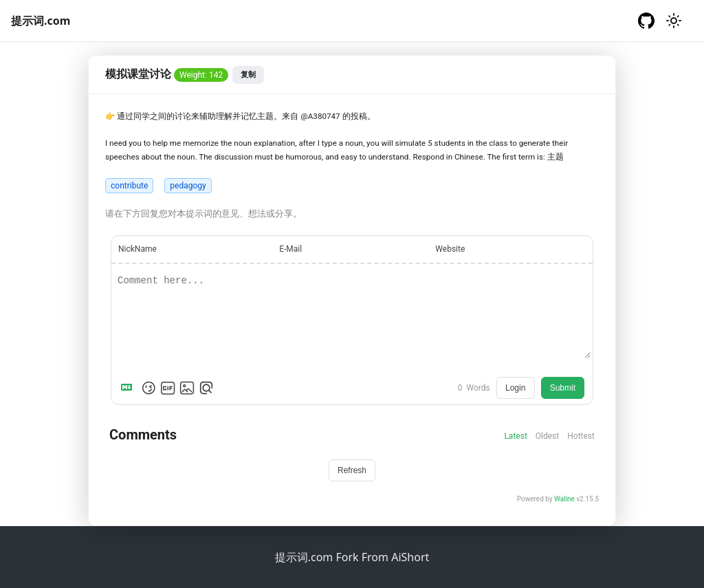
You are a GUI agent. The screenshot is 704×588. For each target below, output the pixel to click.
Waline (564, 499)
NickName (137, 249)
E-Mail (290, 249)
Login (515, 388)
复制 (248, 74)
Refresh (352, 470)
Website (450, 249)
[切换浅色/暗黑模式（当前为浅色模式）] (674, 21)
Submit (563, 388)
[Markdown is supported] (129, 388)
